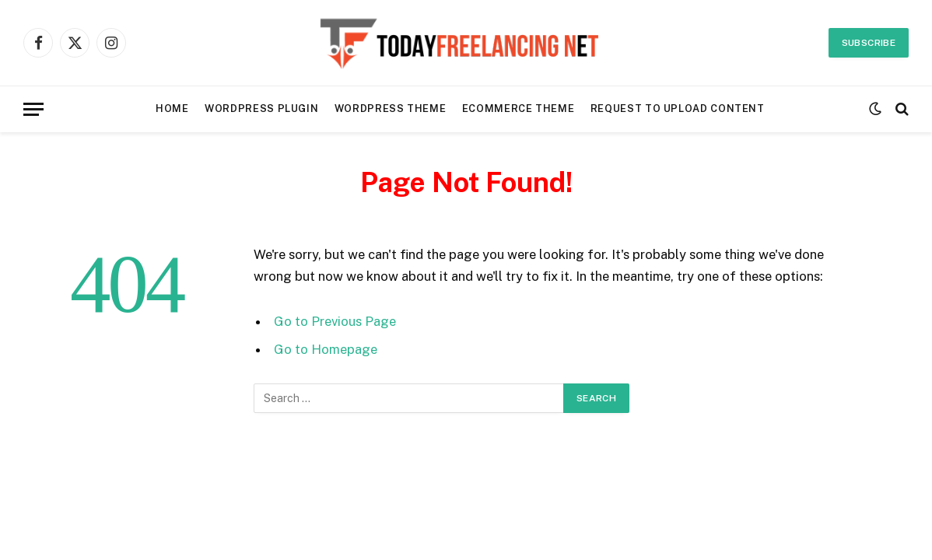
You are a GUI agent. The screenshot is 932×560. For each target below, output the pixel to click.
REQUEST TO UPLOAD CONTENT (678, 108)
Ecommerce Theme (519, 108)
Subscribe (869, 43)
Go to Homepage (326, 349)
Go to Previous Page (335, 321)
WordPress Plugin (261, 108)
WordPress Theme (391, 108)
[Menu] (33, 109)
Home (172, 108)
